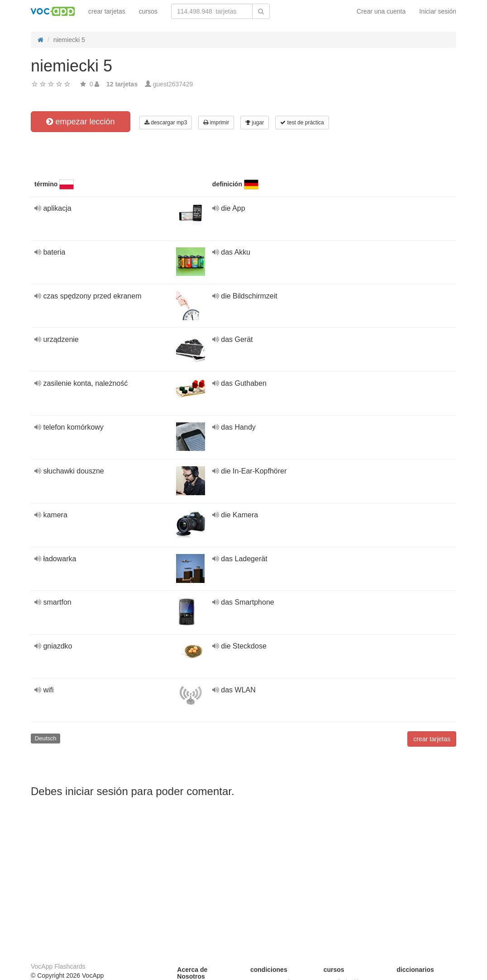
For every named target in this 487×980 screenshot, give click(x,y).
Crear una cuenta (381, 11)
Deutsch (46, 738)
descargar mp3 (166, 123)
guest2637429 (173, 84)
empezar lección (80, 122)
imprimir (216, 123)
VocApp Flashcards (58, 966)
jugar (255, 123)
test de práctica (302, 123)
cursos (148, 11)
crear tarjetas (107, 11)
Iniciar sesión (438, 11)
